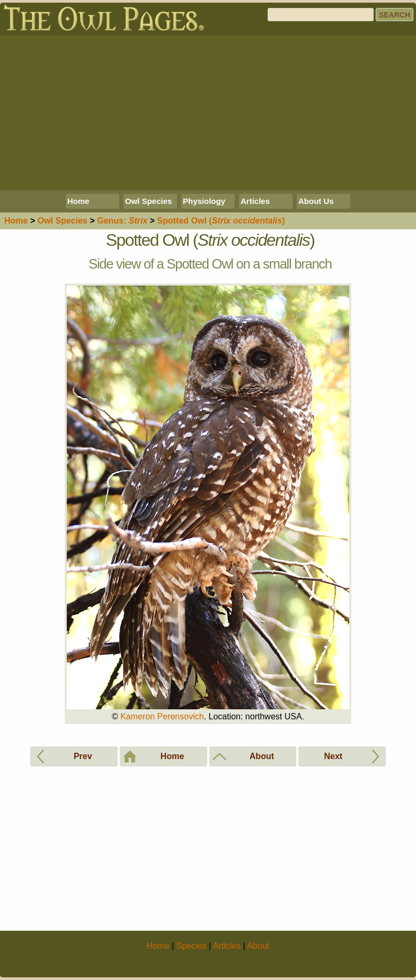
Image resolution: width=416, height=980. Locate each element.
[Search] (321, 15)
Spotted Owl (221, 221)
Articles (255, 201)
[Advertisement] (208, 113)
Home (78, 201)
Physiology (204, 201)
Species (63, 221)
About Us (316, 201)
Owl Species (148, 201)
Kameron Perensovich (162, 716)
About (258, 946)
